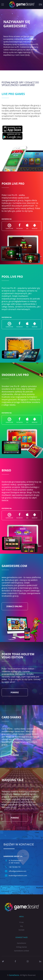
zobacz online (15, 606)
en (40, 4)
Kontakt (21, 930)
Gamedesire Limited (21, 951)
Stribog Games (21, 947)
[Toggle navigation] (3, 5)
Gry (21, 926)
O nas (22, 922)
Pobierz (15, 692)
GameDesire (22, 943)
